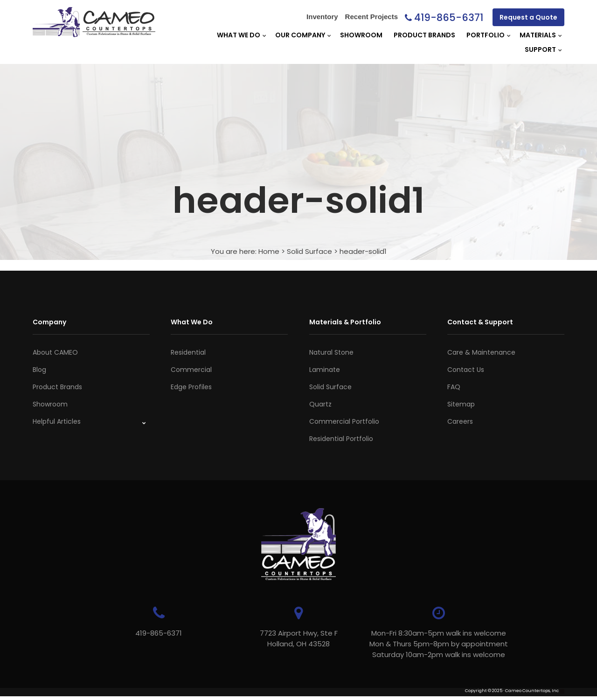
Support (540, 49)
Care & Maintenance (481, 352)
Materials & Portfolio (345, 322)
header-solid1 (363, 251)
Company (49, 322)
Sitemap (461, 404)
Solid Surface (309, 251)
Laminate (325, 370)
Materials (538, 35)
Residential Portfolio (341, 439)
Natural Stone (331, 352)
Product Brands (424, 35)
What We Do (239, 35)
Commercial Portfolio (344, 421)
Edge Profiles (191, 387)
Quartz (320, 404)
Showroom (361, 35)
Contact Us (466, 370)
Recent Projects (371, 17)
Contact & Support (480, 322)
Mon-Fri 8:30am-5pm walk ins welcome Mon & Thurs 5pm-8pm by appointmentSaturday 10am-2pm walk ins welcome (439, 644)
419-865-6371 (449, 17)
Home (269, 251)
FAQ (454, 387)
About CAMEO (55, 352)
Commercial (191, 370)
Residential (188, 352)
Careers (460, 421)
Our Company (300, 35)
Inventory (322, 17)
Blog (39, 370)
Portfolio (486, 35)
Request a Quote (528, 17)
